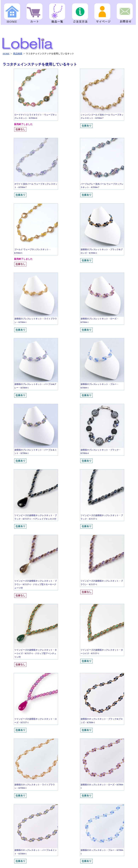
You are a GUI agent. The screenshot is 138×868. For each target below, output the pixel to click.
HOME (6, 54)
